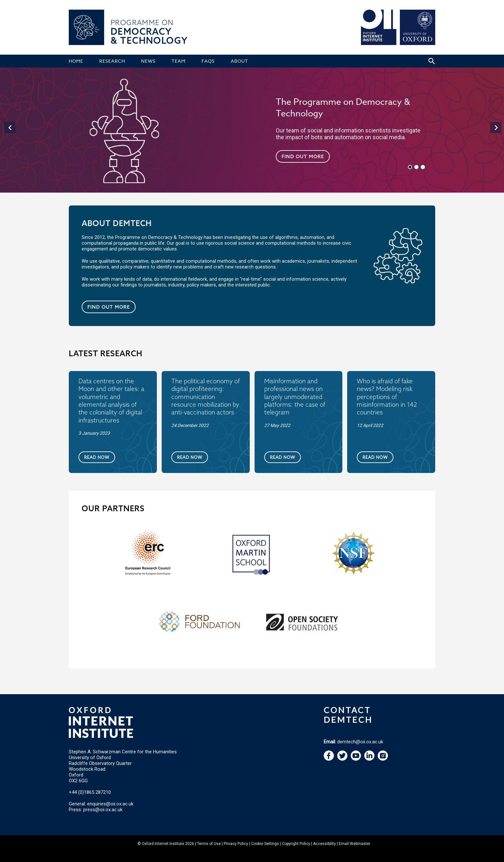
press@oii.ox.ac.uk (103, 810)
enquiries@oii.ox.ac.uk (110, 804)
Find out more (303, 156)
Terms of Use (209, 844)
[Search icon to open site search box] (432, 61)
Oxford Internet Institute (163, 844)
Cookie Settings (265, 844)
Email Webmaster (355, 844)
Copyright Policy (296, 844)
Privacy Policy (236, 844)
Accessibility (324, 844)
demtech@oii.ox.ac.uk (360, 742)
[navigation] (9, 127)
